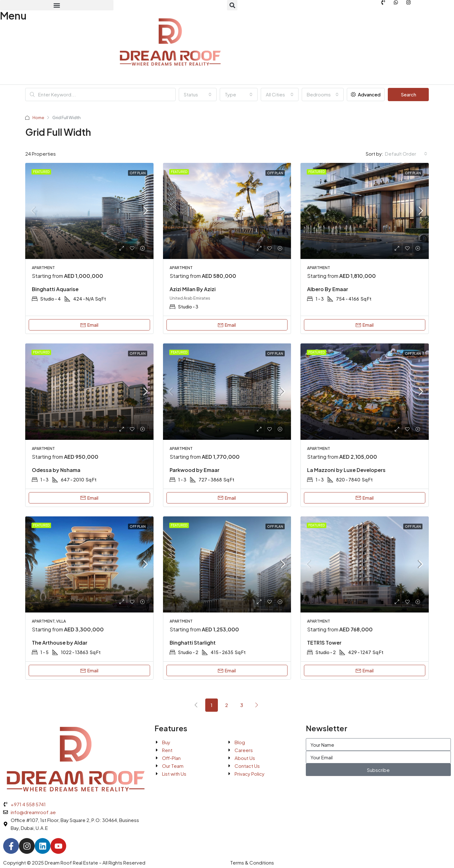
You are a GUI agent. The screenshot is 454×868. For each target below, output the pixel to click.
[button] (57, 5)
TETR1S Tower (324, 643)
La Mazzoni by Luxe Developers (346, 470)
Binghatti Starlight (193, 643)
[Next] (257, 705)
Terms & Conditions (252, 862)
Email (89, 325)
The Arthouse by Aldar (60, 643)
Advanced (366, 94)
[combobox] (198, 95)
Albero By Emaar (328, 289)
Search (408, 94)
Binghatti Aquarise (55, 289)
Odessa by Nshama (56, 470)
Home (38, 118)
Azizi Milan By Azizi (193, 289)
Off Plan (138, 173)
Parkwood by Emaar (195, 470)
